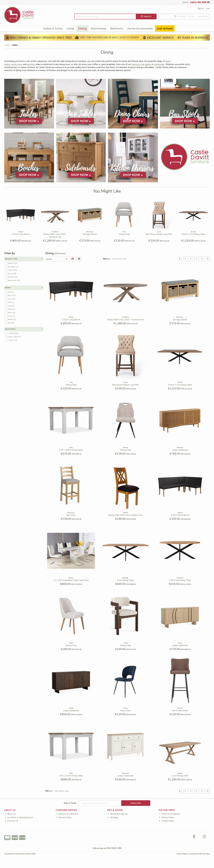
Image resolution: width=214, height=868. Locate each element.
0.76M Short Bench (180, 515)
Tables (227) (12, 263)
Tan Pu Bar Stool (180, 711)
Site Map (113, 817)
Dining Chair (124, 234)
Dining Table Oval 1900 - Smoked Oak (55, 235)
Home (185, 2)
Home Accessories (140, 28)
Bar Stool (71, 515)
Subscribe (136, 803)
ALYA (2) (11, 302)
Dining (82, 28)
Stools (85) (12, 274)
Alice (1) (11, 292)
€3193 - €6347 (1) (14, 337)
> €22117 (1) (12, 340)
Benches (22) (13, 277)
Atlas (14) (11, 313)
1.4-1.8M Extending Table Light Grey (71, 580)
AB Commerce (204, 854)
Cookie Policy (166, 821)
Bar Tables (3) (13, 267)
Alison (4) (11, 296)
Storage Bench (90, 234)
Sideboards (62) (14, 280)
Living (70, 28)
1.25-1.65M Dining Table (71, 450)
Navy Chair (125, 711)
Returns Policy (64, 817)
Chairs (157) (12, 270)
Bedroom (117, 28)
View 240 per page (119, 259)
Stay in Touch (70, 803)
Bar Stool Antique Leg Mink (159, 234)
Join (208, 8)
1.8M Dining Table (125, 580)
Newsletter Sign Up (118, 814)
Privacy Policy (167, 817)
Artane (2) (11, 309)
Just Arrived (165, 28)
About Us (10, 814)
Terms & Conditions (170, 814)
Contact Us (11, 821)
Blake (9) (11, 323)
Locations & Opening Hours (19, 817)
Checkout (203, 17)
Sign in (201, 8)
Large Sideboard (180, 450)
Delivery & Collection (67, 814)
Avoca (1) (11, 316)
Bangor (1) (12, 319)
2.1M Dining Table (180, 776)
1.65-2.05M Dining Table (71, 776)
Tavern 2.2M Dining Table (193, 234)
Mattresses (98, 28)
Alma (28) (11, 299)
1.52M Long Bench (21, 234)
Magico (185, 854)
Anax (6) (11, 306)
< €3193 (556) (13, 333)
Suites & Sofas (53, 28)
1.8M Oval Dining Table (180, 580)
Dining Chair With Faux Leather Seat (125, 515)
